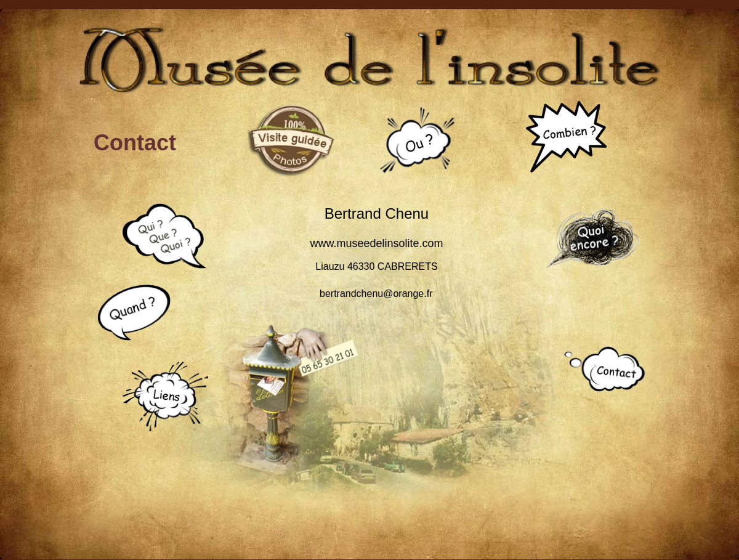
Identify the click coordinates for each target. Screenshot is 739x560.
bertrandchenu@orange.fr (376, 294)
